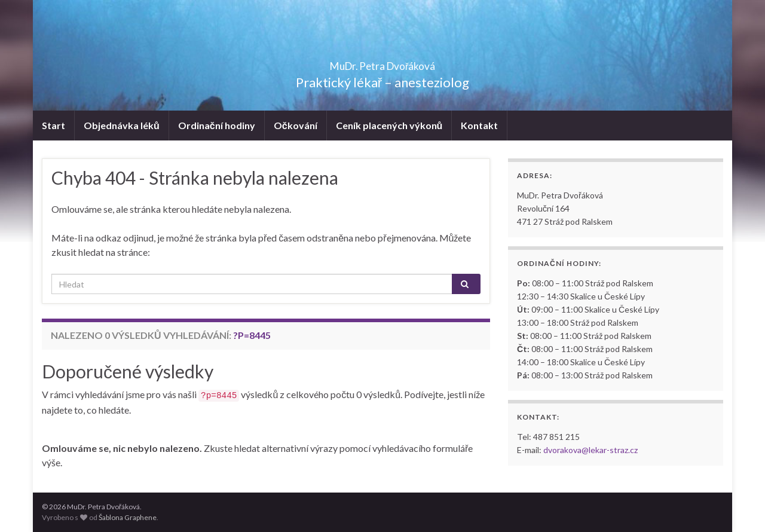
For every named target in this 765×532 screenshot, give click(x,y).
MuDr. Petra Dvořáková (383, 62)
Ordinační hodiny (217, 125)
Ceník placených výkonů (389, 125)
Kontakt (479, 125)
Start (53, 125)
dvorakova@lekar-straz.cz (590, 450)
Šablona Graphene (128, 517)
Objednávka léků (122, 125)
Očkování (296, 125)
